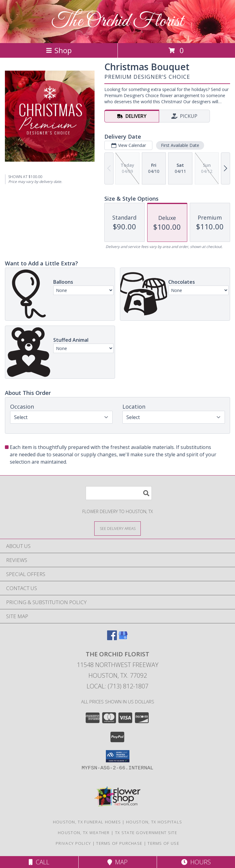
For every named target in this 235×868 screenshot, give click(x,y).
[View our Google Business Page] (123, 638)
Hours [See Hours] (196, 862)
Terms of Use (163, 843)
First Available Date (180, 145)
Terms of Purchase (119, 843)
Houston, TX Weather (84, 833)
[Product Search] (119, 493)
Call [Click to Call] (39, 862)
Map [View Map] (117, 862)
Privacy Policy (73, 843)
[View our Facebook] (112, 638)
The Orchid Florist (118, 22)
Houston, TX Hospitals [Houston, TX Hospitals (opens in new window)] (154, 822)
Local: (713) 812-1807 (117, 686)
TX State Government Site (146, 833)
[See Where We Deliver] (117, 528)
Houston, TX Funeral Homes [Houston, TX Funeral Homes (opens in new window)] (87, 822)
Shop (59, 50)
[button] (118, 756)
